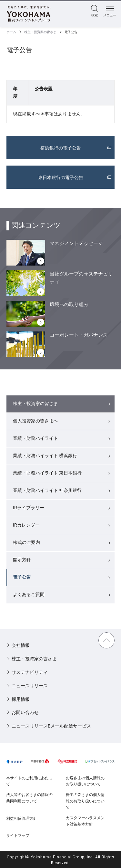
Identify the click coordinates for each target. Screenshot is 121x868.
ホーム (11, 32)
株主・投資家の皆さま (40, 32)
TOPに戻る (106, 640)
